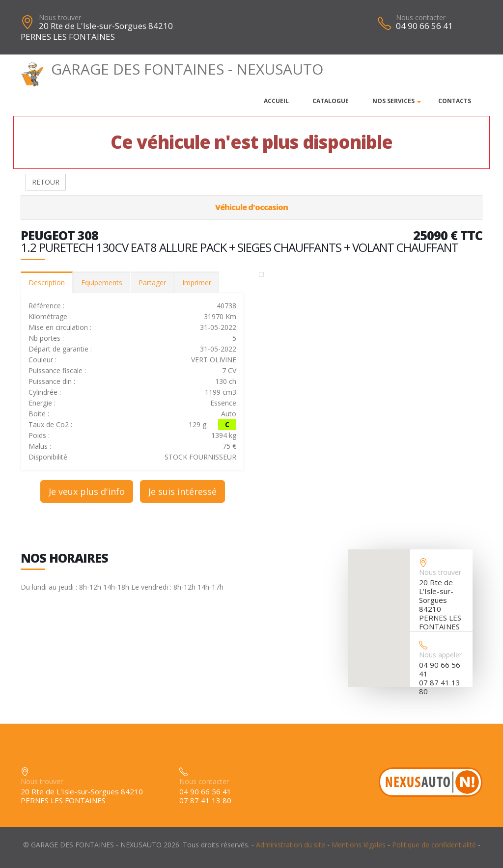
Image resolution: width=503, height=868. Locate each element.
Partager (152, 283)
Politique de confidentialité (434, 845)
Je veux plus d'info (87, 491)
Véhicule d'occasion (251, 207)
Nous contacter (421, 17)
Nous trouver (60, 17)
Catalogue (331, 101)
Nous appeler (440, 655)
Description (47, 283)
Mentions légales (359, 845)
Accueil (276, 101)
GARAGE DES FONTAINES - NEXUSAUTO (172, 69)
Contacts (455, 101)
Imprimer (197, 283)
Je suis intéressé (182, 491)
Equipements (102, 283)
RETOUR (46, 182)
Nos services (393, 101)
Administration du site (291, 845)
